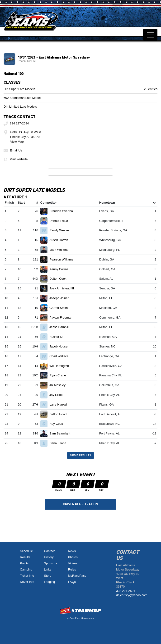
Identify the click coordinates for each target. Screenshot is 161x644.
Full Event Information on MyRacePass (80, 172)
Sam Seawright (62, 433)
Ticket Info (27, 576)
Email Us (13, 150)
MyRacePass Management (80, 618)
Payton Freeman (63, 317)
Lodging (49, 582)
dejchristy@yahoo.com (132, 595)
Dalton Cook (60, 279)
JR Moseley (59, 385)
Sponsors (50, 563)
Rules (72, 569)
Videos (73, 563)
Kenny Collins (61, 269)
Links (47, 569)
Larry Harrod (60, 404)
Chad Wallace (61, 356)
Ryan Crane (60, 375)
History (49, 557)
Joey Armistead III (64, 288)
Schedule (26, 551)
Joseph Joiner (61, 298)
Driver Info (27, 582)
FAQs (72, 582)
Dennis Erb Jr (61, 221)
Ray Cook (58, 424)
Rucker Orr (59, 337)
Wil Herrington (61, 366)
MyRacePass (77, 576)
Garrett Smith (61, 308)
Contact (49, 551)
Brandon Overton (63, 211)
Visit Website (16, 159)
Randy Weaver (62, 230)
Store (48, 576)
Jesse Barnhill (61, 327)
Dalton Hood (60, 414)
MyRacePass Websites (80, 610)
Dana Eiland (60, 443)
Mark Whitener (61, 250)
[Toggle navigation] (150, 35)
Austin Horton (61, 240)
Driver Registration (80, 504)
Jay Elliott (58, 395)
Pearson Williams (63, 259)
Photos (73, 557)
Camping (26, 569)
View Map (17, 142)
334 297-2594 (16, 123)
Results (25, 557)
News (72, 551)
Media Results (81, 455)
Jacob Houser (61, 346)
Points (24, 563)
